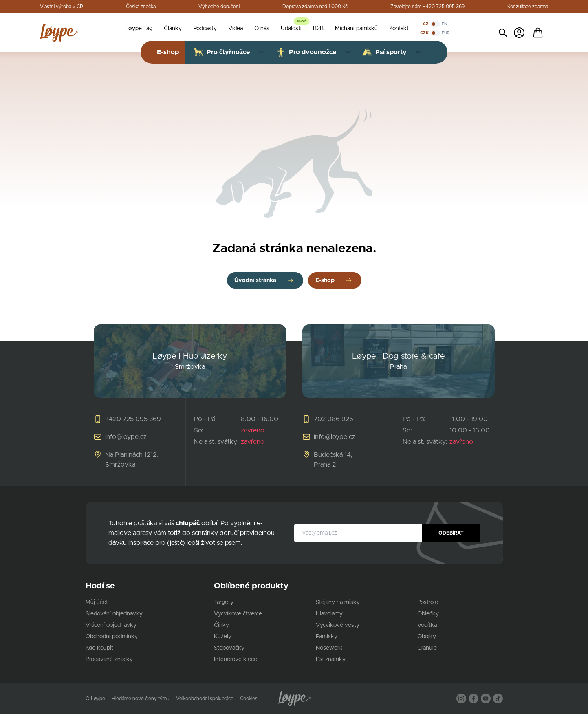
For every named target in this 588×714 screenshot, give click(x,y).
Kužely (223, 637)
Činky (221, 625)
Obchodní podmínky (112, 637)
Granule (427, 648)
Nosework (329, 648)
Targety (224, 602)
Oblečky (428, 614)
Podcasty (205, 29)
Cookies (249, 699)
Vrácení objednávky (111, 625)
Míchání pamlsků (356, 29)
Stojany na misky (338, 602)
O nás (262, 29)
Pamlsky (327, 637)
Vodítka (427, 625)
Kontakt (399, 29)
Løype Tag (139, 29)
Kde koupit (99, 648)
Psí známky (331, 659)
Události (291, 29)
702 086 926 (334, 419)
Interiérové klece (236, 659)
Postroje (428, 602)
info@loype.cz (126, 437)
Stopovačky (229, 648)
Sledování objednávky (114, 614)
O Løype (95, 699)
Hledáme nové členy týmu (141, 699)
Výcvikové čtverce (238, 614)
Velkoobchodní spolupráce (205, 699)
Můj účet (97, 602)
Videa (236, 29)
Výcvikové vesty (338, 625)
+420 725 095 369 (133, 419)
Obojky (427, 637)
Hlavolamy (329, 614)
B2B (318, 29)
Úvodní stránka (255, 280)
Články (173, 29)
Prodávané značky (109, 659)
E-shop (325, 280)
